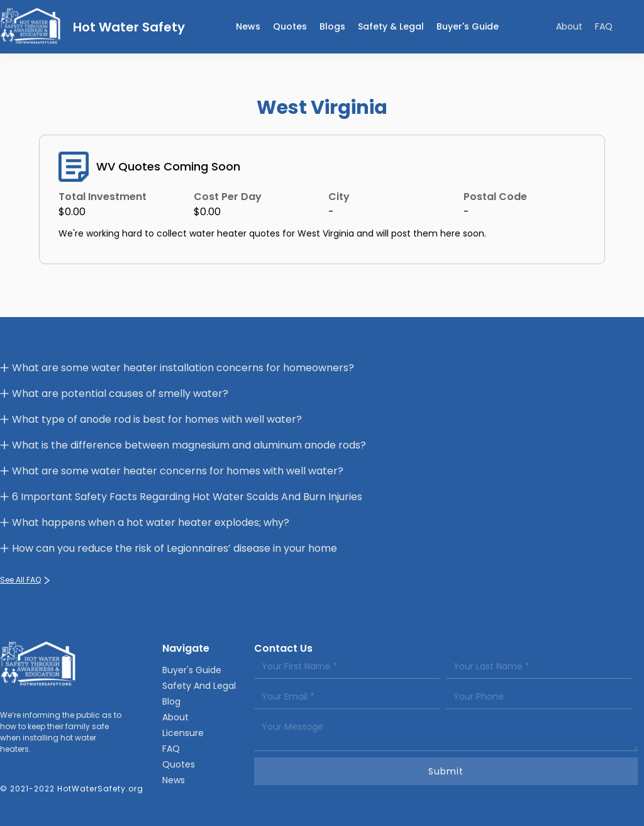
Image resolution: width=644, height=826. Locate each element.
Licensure (183, 733)
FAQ (604, 26)
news (248, 26)
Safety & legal (391, 26)
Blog (171, 701)
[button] (391, 27)
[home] (92, 27)
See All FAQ (20, 580)
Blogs (332, 26)
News (174, 780)
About (569, 26)
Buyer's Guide (468, 26)
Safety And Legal (199, 686)
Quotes (290, 26)
